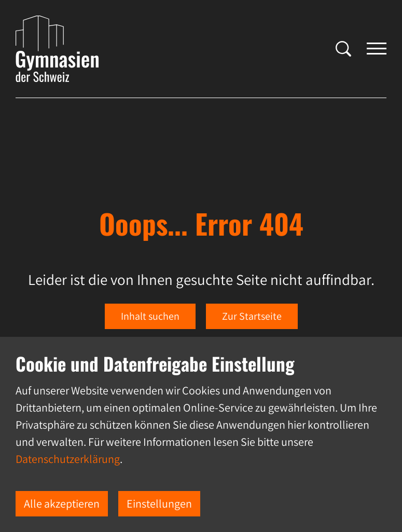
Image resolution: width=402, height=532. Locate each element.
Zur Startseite (252, 316)
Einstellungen (159, 503)
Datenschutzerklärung (68, 459)
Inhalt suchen (150, 316)
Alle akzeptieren (62, 503)
